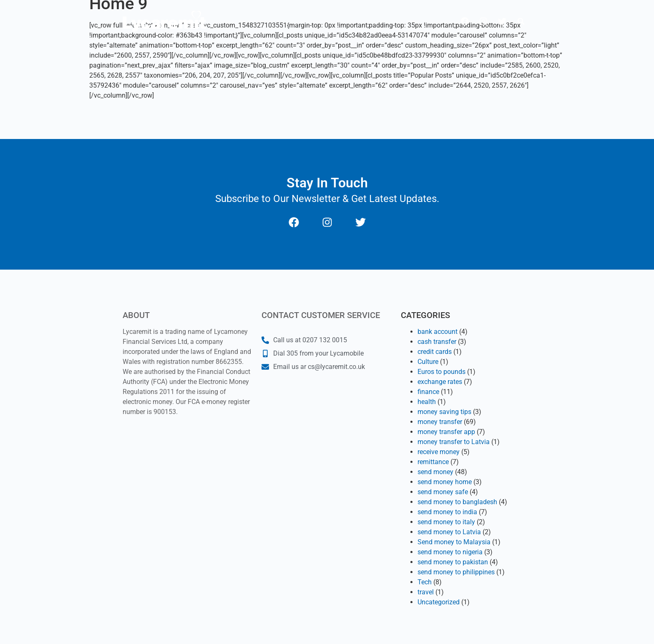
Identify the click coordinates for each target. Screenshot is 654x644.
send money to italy (446, 522)
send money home (445, 482)
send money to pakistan (453, 562)
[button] (521, 21)
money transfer (440, 422)
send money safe (443, 492)
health (427, 402)
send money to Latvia (449, 532)
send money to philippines (456, 572)
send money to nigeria (450, 552)
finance (428, 392)
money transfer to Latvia (454, 442)
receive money (439, 452)
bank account (438, 332)
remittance (433, 462)
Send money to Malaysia (454, 542)
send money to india (447, 512)
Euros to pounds (441, 372)
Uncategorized (439, 602)
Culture (428, 362)
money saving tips (444, 412)
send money (435, 472)
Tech (425, 582)
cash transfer (437, 342)
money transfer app (446, 432)
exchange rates (440, 382)
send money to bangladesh (457, 502)
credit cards (435, 352)
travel (426, 592)
